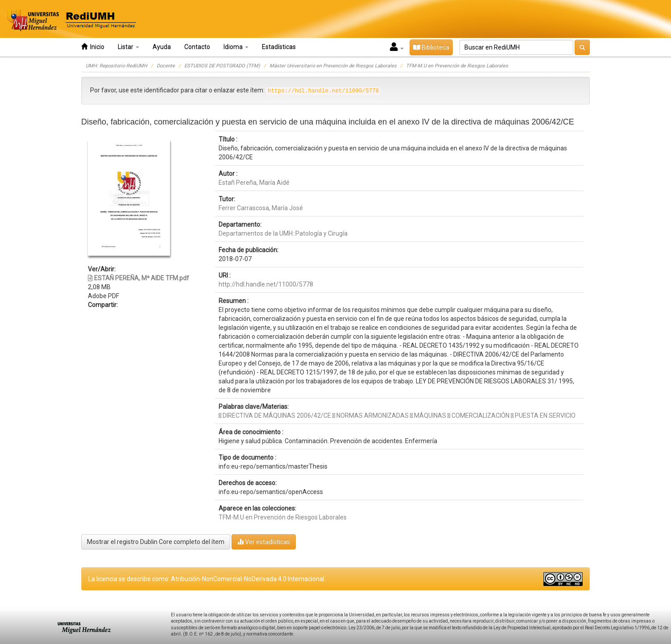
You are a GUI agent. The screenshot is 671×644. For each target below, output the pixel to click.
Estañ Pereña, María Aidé (254, 183)
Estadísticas (279, 47)
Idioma (236, 47)
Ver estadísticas (264, 542)
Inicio (93, 47)
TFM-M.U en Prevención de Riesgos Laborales (457, 66)
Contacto (197, 47)
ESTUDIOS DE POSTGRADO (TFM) (222, 66)
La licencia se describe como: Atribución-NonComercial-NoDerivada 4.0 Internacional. (207, 579)
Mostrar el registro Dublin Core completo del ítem (156, 542)
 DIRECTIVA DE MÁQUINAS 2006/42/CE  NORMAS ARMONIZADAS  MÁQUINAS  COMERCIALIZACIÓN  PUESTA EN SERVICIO (397, 415)
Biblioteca (431, 47)
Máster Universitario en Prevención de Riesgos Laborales (333, 66)
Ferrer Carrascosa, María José (261, 208)
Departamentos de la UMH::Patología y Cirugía (283, 233)
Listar (128, 47)
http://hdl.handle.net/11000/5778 (266, 284)
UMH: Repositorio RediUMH (116, 66)
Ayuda (162, 47)
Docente (166, 66)
